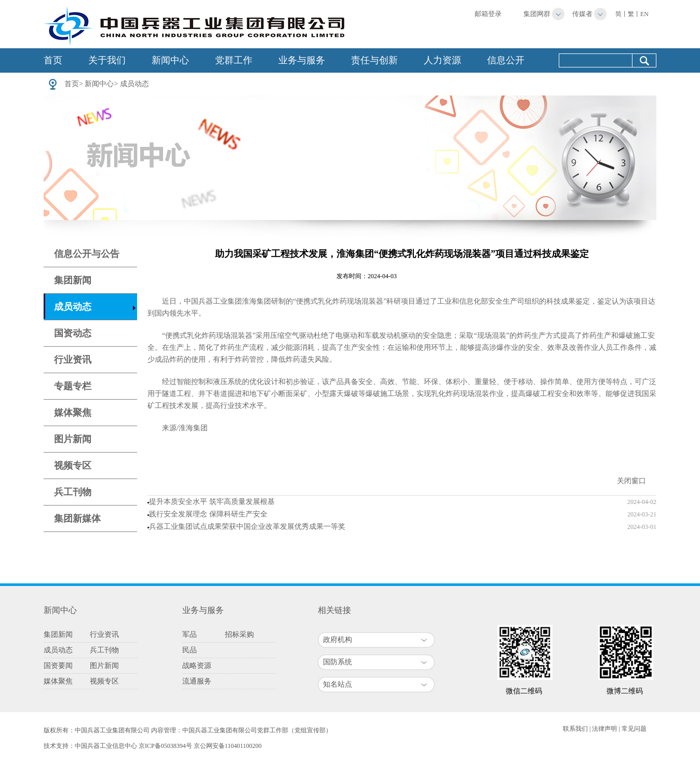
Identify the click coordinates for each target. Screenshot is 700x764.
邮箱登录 (488, 14)
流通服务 (197, 681)
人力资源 (442, 60)
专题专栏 (73, 386)
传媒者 (582, 14)
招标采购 (239, 635)
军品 (190, 635)
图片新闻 (73, 439)
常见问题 (634, 729)
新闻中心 (170, 60)
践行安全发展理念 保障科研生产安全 (208, 514)
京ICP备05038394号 (165, 746)
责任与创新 (374, 60)
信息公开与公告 (87, 254)
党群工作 (234, 60)
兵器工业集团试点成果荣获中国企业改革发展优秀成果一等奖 (247, 527)
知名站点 (338, 684)
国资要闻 (58, 666)
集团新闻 (73, 280)
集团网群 (537, 14)
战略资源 (197, 666)
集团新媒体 (77, 519)
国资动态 (73, 333)
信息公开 (506, 60)
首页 (53, 60)
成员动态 (134, 84)
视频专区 (73, 466)
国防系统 (338, 662)
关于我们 (107, 60)
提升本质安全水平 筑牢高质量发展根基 (212, 502)
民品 (190, 650)
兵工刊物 (73, 492)
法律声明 (604, 729)
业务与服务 (302, 60)
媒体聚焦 (73, 413)
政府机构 (338, 640)
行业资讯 (73, 360)
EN (644, 14)
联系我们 (575, 729)
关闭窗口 (631, 481)
